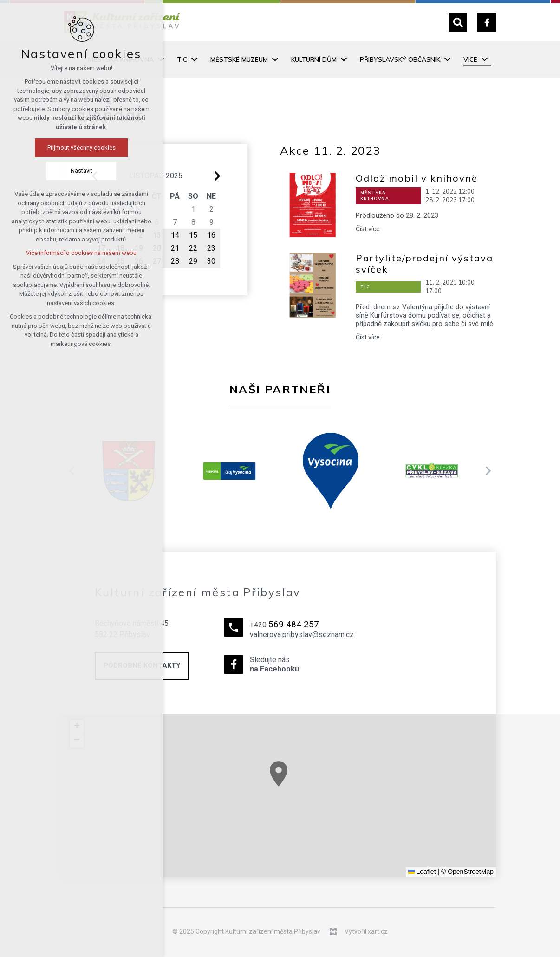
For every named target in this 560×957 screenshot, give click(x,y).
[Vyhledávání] (458, 22)
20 (157, 248)
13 (157, 235)
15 (193, 235)
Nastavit (59, 171)
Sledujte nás (302, 665)
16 (211, 235)
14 (175, 235)
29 (193, 261)
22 (193, 248)
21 (175, 248)
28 (175, 261)
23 (211, 248)
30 (211, 261)
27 (157, 261)
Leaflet (422, 872)
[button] (300, 785)
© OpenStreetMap (467, 872)
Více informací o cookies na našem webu (59, 253)
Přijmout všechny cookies (59, 147)
